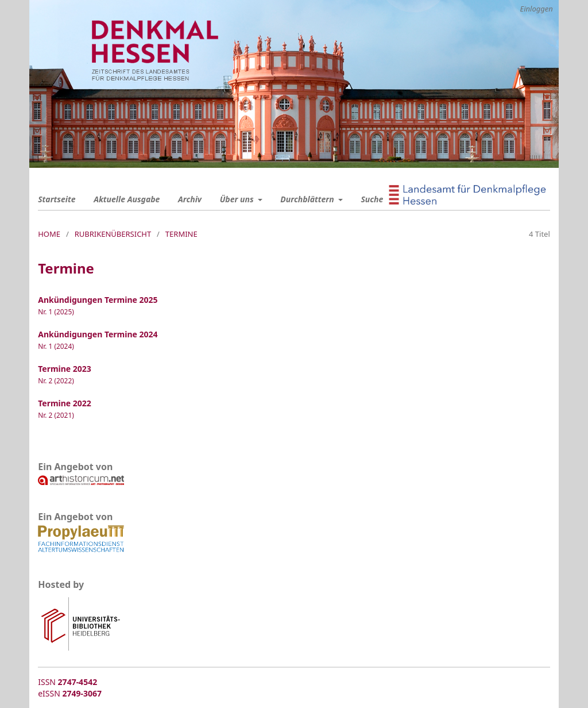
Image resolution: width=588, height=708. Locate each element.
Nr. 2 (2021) (56, 415)
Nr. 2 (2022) (56, 380)
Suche (372, 199)
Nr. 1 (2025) (56, 311)
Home (49, 234)
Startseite (57, 199)
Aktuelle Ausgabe (127, 199)
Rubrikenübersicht (113, 234)
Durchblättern (308, 199)
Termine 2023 (65, 369)
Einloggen (536, 9)
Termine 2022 (65, 403)
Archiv (190, 199)
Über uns (238, 199)
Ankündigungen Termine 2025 (98, 300)
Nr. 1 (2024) (56, 346)
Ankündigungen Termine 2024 (98, 334)
